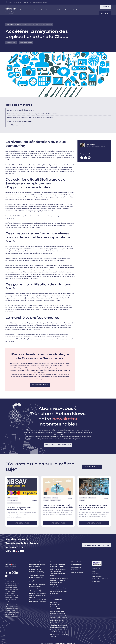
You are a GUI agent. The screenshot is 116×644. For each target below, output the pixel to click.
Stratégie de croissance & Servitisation (37, 581)
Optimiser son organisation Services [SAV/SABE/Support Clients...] (38, 595)
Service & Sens (11, 24)
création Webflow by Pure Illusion (65, 643)
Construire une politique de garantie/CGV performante (59, 617)
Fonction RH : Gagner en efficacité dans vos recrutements (58, 583)
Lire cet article (22, 523)
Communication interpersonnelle (55, 603)
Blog (18, 24)
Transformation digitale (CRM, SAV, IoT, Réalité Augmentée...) (38, 601)
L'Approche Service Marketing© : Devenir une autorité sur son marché (37, 571)
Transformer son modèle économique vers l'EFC (37, 577)
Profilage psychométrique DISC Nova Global (37, 566)
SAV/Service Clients (13, 498)
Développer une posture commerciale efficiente (58, 566)
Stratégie (46, 500)
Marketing (18, 503)
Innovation (10, 503)
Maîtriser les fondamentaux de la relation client (59, 570)
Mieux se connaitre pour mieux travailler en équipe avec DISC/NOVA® (58, 598)
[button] (25, 10)
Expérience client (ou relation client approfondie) (38, 590)
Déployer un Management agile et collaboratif (37, 585)
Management (47, 498)
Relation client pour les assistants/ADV (57, 608)
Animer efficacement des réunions (58, 575)
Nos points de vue (77, 565)
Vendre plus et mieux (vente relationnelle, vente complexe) (59, 626)
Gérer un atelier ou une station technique (59, 635)
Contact (105, 13)
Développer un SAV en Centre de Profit (59, 631)
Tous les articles (92, 467)
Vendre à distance (56, 623)
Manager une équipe (57, 620)
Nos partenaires (76, 567)
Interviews (96, 574)
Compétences (83, 498)
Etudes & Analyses (12, 500)
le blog (105, 7)
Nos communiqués (77, 572)
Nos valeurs (75, 570)
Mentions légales (97, 576)
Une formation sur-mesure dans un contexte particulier (59, 588)
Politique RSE (96, 581)
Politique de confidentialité (100, 579)
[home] (12, 10)
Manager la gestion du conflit (59, 578)
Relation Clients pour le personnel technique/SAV (58, 612)
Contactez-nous (40, 385)
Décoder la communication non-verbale (59, 593)
